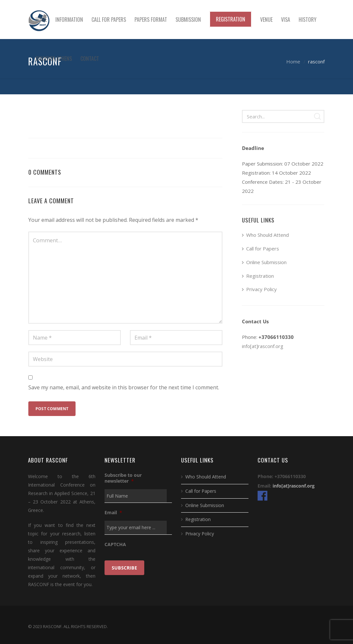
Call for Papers (263, 248)
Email (113, 513)
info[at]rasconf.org (263, 346)
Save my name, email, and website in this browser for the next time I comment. (124, 387)
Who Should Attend (268, 235)
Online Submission (266, 262)
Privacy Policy (261, 289)
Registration (260, 276)
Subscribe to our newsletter (123, 478)
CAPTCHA (115, 544)
